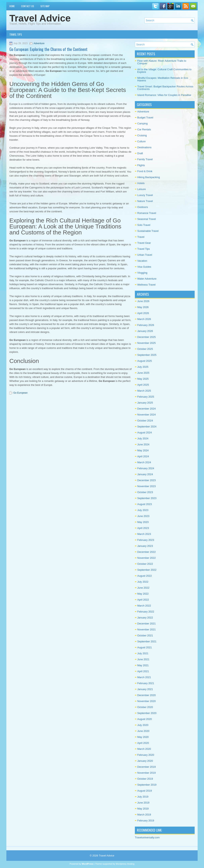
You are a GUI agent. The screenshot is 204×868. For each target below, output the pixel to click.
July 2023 (143, 510)
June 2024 (143, 444)
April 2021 (143, 671)
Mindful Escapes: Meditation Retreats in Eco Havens (163, 79)
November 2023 (147, 486)
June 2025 (143, 373)
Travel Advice (40, 18)
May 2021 (143, 665)
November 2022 (147, 558)
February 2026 (146, 325)
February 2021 (146, 683)
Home (12, 6)
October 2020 (145, 707)
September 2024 (147, 427)
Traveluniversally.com (147, 837)
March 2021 (144, 677)
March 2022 (144, 606)
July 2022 (143, 582)
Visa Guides (144, 267)
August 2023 (145, 504)
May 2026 (143, 307)
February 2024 (146, 468)
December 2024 (147, 409)
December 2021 (147, 624)
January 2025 (145, 403)
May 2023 (143, 522)
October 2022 (145, 564)
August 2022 (145, 576)
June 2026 (143, 301)
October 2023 (145, 492)
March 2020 (144, 749)
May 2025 (143, 379)
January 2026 (145, 331)
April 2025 (143, 385)
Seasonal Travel (147, 219)
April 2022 (143, 600)
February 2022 (146, 612)
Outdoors (143, 207)
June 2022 (143, 588)
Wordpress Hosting (125, 864)
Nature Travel (145, 201)
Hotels (141, 183)
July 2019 (143, 797)
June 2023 (143, 516)
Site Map (45, 6)
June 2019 (143, 803)
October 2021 (145, 635)
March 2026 (144, 319)
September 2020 (147, 713)
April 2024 (143, 456)
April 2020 (143, 743)
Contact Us (28, 6)
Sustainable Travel (148, 231)
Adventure (39, 43)
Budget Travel (145, 118)
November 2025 (147, 343)
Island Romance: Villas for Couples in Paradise (164, 95)
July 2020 (143, 725)
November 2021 (147, 630)
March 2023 (144, 534)
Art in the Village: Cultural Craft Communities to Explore (164, 71)
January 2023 (145, 546)
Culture (141, 141)
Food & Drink (145, 171)
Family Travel (145, 159)
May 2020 (143, 737)
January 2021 (145, 689)
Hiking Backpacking (149, 177)
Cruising (142, 135)
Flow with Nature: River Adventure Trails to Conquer (162, 62)
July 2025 (143, 367)
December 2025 (147, 337)
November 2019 (147, 773)
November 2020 (147, 701)
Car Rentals (144, 129)
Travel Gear (144, 243)
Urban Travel (145, 255)
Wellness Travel (146, 285)
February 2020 (146, 755)
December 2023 (147, 480)
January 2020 (145, 761)
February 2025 (146, 397)
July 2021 (143, 653)
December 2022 (147, 552)
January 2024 (145, 474)
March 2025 (144, 391)
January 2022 (145, 618)
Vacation (142, 261)
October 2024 (145, 421)
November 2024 (147, 415)
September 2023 (147, 498)
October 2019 (145, 779)
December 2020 (147, 695)
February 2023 (146, 540)
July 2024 (143, 438)
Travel (141, 237)
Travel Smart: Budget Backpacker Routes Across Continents (165, 88)
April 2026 (143, 313)
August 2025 (145, 361)
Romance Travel (147, 213)
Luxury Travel (145, 195)
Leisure (142, 189)
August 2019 (145, 791)
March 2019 (144, 815)
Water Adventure (147, 279)
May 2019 (143, 809)
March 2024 (144, 462)
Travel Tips (16, 34)
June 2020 (143, 731)
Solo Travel (144, 225)
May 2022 (143, 594)
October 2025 (145, 349)
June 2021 (143, 659)
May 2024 (143, 450)
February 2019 (146, 821)
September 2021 (147, 641)
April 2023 (143, 528)
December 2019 (147, 767)
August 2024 (145, 433)
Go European (20, 393)
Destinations (144, 147)
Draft (140, 153)
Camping (142, 123)
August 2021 (145, 647)
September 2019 (147, 785)
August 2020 (145, 719)
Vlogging (142, 273)
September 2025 (147, 355)
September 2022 (147, 570)
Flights (141, 165)
